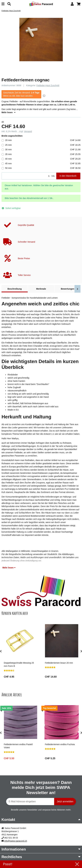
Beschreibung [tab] (15, 289)
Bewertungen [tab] (68, 289)
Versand (28, 131)
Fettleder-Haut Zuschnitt (48, 85)
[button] (72, 4)
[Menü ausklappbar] (3, 4)
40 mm (43, 159)
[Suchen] (9, 4)
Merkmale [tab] (41, 289)
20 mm (43, 140)
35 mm (43, 154)
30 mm (43, 150)
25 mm (43, 145)
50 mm (43, 168)
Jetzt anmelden (65, 801)
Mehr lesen (9, 112)
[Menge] (26, 176)
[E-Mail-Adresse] (30, 802)
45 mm (43, 164)
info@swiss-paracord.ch (16, 841)
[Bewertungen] (9, 671)
